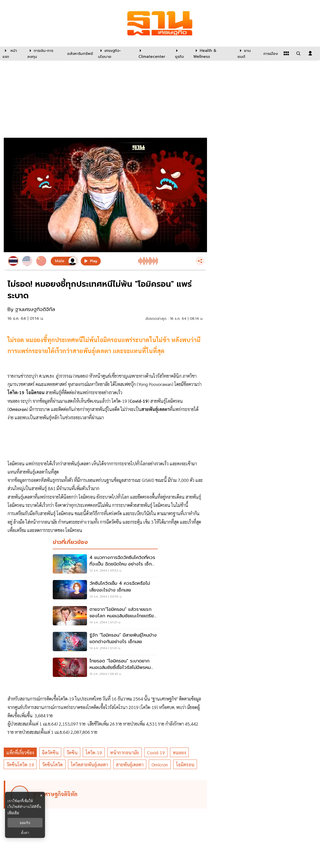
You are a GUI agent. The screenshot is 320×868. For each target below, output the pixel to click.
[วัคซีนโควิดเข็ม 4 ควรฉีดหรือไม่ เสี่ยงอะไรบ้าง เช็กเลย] (105, 590)
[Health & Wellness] (213, 53)
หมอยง (179, 752)
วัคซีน (72, 752)
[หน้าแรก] (12, 53)
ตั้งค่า (25, 833)
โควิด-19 (94, 752)
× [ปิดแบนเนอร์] (41, 795)
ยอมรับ (25, 823)
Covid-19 (156, 752)
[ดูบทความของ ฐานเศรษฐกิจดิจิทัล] (106, 795)
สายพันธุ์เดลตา (130, 764)
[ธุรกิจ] (181, 53)
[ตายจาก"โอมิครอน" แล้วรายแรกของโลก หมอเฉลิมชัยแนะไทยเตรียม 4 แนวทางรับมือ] (105, 616)
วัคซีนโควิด (52, 764)
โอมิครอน (185, 764)
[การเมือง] (270, 53)
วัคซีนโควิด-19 (20, 764)
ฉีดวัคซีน (50, 752)
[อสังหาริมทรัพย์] (79, 53)
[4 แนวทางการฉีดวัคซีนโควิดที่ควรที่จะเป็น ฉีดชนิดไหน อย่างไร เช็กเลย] (105, 564)
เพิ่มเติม (13, 812)
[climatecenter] (153, 53)
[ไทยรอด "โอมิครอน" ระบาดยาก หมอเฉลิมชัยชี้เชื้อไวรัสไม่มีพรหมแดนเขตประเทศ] (105, 668)
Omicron (160, 764)
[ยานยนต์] (247, 53)
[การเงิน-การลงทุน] (44, 53)
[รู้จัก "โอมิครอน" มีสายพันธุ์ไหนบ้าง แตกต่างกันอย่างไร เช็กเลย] (105, 642)
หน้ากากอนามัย (124, 752)
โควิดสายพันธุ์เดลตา (89, 764)
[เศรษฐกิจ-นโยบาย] (115, 53)
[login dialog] (310, 53)
